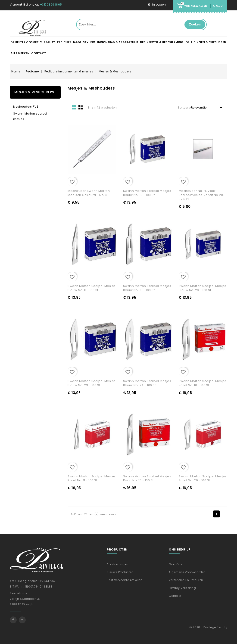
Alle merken (20, 53)
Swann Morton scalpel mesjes (30, 116)
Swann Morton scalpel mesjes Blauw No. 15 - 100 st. (147, 288)
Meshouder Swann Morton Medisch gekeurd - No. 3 (89, 193)
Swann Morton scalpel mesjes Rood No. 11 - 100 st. (92, 478)
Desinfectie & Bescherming (162, 42)
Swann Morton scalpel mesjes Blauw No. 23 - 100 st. (92, 383)
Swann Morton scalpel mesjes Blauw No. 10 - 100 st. (147, 193)
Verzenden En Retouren (186, 580)
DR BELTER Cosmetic (26, 42)
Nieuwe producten (120, 572)
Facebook (13, 620)
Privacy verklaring (182, 588)
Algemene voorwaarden (187, 572)
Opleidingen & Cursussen (206, 42)
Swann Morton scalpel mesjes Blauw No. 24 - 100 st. (147, 383)
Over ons (175, 564)
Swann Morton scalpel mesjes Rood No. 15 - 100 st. (147, 478)
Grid (74, 107)
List (81, 107)
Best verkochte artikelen (125, 580)
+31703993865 (51, 5)
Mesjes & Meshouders (34, 92)
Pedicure (64, 42)
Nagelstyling (84, 42)
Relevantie (207, 108)
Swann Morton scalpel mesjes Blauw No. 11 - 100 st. (92, 288)
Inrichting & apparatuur (118, 42)
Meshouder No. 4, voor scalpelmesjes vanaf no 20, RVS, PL (201, 195)
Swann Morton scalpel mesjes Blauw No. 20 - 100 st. (203, 288)
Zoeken (195, 24)
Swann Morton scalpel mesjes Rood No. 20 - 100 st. (203, 478)
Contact (39, 53)
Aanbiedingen (117, 564)
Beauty (49, 42)
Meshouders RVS (26, 107)
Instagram (22, 620)
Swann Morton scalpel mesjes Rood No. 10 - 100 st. (203, 383)
